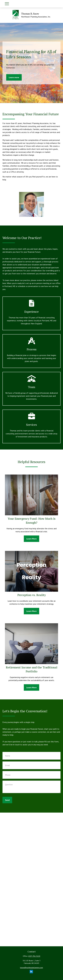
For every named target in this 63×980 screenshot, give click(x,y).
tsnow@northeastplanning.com (31, 968)
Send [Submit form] (7, 800)
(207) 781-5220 (34, 956)
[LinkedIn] (31, 972)
